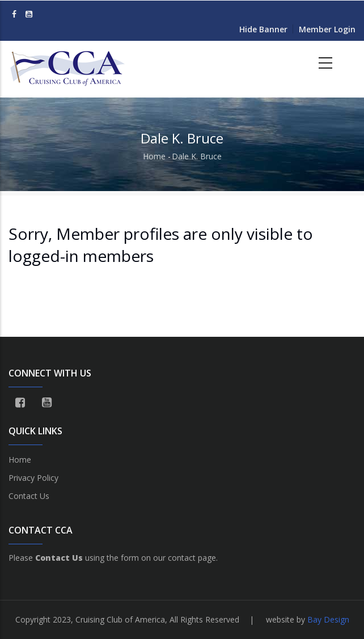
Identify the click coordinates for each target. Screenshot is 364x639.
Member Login (327, 29)
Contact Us (29, 496)
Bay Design (328, 619)
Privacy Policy (33, 478)
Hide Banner (263, 29)
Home (154, 156)
